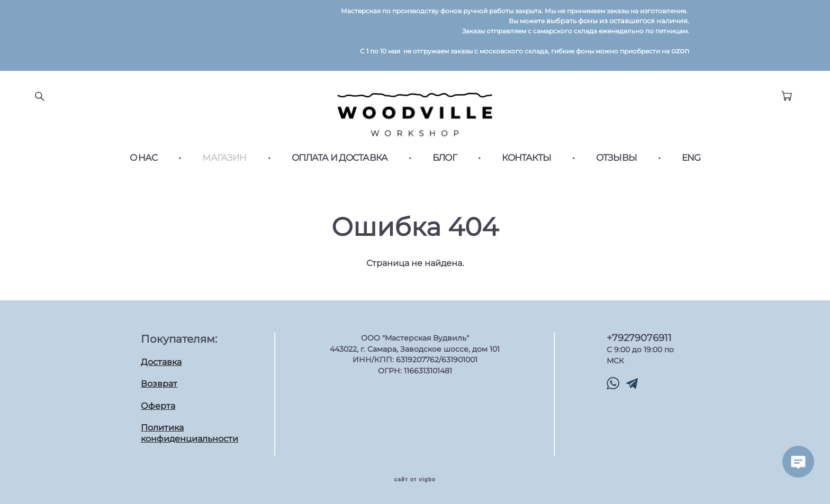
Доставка (161, 361)
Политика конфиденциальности (190, 433)
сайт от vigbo (415, 479)
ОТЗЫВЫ (616, 158)
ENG (691, 158)
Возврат (159, 383)
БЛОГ (445, 158)
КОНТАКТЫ (526, 158)
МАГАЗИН (224, 158)
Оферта (158, 405)
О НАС (144, 158)
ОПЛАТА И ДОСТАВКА (340, 158)
